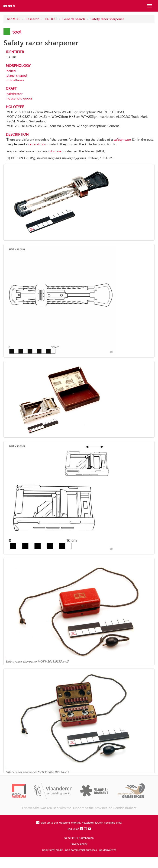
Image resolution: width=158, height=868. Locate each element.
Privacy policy (79, 844)
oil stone (55, 151)
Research (32, 19)
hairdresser (15, 94)
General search (74, 19)
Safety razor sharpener (107, 19)
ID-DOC (51, 19)
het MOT (13, 19)
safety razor (122, 140)
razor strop (36, 144)
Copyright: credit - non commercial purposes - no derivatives (79, 850)
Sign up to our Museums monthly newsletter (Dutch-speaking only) (79, 823)
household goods (19, 98)
